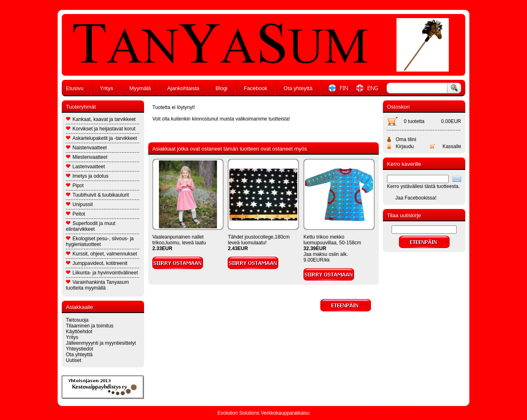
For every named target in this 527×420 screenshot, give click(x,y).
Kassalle (452, 146)
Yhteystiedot (79, 349)
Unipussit (79, 204)
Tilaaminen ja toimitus (90, 326)
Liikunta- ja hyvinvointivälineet (102, 273)
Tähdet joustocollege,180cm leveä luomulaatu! (259, 240)
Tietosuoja (77, 320)
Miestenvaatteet (87, 157)
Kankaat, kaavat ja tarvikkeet (101, 119)
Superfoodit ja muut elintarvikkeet (91, 226)
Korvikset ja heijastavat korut (101, 129)
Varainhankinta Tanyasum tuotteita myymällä (97, 285)
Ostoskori (398, 107)
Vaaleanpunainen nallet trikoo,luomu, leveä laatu (179, 240)
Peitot (76, 214)
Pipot (75, 186)
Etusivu (75, 88)
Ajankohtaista (183, 88)
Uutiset (73, 360)
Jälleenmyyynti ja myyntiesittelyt (101, 343)
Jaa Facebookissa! (416, 198)
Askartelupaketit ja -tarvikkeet (101, 138)
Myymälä (140, 88)
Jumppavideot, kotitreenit (97, 263)
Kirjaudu (405, 146)
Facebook (255, 88)
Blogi (222, 88)
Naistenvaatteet (86, 148)
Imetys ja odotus (87, 176)
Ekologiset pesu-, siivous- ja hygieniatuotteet (100, 241)
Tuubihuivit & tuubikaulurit (97, 195)
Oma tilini (406, 139)
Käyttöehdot (79, 332)
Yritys (106, 88)
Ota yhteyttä (298, 88)
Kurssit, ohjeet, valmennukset (101, 254)
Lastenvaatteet (85, 167)
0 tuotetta (414, 121)
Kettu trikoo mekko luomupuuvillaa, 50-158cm (332, 240)
